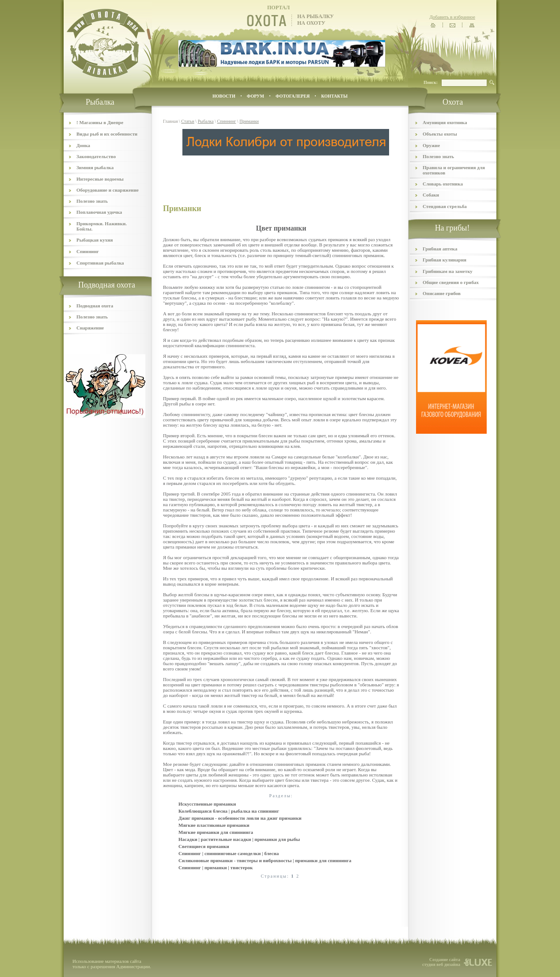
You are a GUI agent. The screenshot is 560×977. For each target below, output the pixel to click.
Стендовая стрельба (445, 206)
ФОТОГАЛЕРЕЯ (293, 96)
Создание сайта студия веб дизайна (441, 962)
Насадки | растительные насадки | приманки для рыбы (239, 839)
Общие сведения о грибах (451, 282)
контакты (334, 96)
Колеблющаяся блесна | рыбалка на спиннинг (229, 811)
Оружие (431, 145)
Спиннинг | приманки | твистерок (216, 867)
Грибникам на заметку (448, 271)
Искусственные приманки (207, 804)
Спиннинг (88, 251)
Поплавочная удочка (99, 212)
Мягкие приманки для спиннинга (216, 832)
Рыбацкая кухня (95, 240)
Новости (224, 96)
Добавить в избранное (452, 17)
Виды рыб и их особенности (107, 134)
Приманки (249, 121)
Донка (83, 145)
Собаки (431, 195)
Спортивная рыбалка (100, 263)
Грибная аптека (440, 249)
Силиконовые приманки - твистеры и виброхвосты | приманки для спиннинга (265, 860)
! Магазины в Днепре (100, 122)
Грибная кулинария (445, 260)
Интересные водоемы (100, 179)
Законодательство (96, 156)
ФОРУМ (255, 96)
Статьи (188, 121)
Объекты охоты (440, 134)
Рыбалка (206, 121)
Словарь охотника (443, 184)
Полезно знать (92, 201)
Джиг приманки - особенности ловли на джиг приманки (240, 818)
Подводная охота (95, 306)
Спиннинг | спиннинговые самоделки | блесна (229, 853)
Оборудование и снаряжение (108, 190)
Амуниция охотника (445, 122)
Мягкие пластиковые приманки (214, 825)
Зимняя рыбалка (95, 167)
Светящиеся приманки (204, 846)
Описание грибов (442, 293)
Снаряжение (90, 328)
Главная (170, 121)
